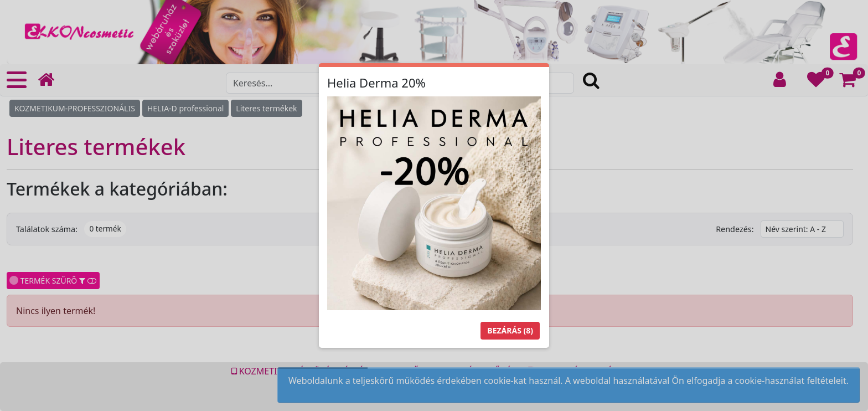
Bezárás (510, 330)
